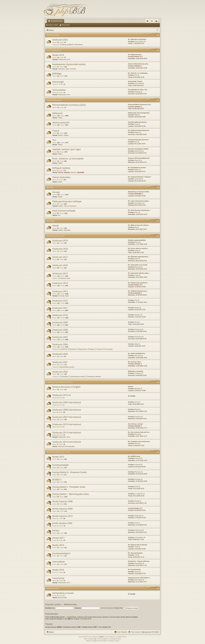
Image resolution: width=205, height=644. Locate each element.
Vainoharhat (58, 578)
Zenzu (136, 212)
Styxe (136, 322)
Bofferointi (57, 113)
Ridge (136, 115)
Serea (136, 486)
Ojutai (136, 259)
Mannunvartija (62, 598)
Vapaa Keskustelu (54, 100)
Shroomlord (138, 337)
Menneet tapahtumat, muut (58, 452)
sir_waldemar (139, 494)
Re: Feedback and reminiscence (139, 441)
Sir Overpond (72, 206)
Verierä (56, 531)
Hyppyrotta (138, 179)
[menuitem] (147, 21)
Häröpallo (137, 92)
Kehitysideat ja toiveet (66, 367)
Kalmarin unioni (64, 278)
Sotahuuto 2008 (60, 330)
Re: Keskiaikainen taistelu (137, 168)
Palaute (91, 349)
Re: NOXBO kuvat (134, 456)
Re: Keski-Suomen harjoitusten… (139, 210)
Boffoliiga (57, 74)
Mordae (137, 308)
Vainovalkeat (138, 83)
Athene (137, 443)
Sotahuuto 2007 (60, 337)
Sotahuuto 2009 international (67, 402)
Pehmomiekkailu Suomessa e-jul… (140, 104)
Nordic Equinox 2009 (62, 509)
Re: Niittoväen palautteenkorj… (139, 257)
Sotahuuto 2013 (60, 291)
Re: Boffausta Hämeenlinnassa (139, 130)
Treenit (56, 131)
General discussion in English (66, 387)
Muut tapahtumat (54, 50)
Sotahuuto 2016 (60, 265)
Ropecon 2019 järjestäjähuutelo (139, 158)
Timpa (136, 124)
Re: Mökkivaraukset (135, 55)
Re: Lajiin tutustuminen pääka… (139, 201)
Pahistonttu (138, 329)
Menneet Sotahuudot (55, 236)
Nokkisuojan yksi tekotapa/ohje (139, 113)
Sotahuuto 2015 (60, 273)
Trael (136, 555)
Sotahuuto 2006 (60, 344)
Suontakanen (139, 203)
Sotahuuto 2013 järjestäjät (66, 446)
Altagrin (137, 132)
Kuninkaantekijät (60, 465)
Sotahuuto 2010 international (67, 424)
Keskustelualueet (57, 21)
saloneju (137, 66)
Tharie (136, 547)
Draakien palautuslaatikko (137, 240)
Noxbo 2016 (58, 55)
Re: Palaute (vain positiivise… (138, 283)
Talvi (109, 627)
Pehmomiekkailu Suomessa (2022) (69, 105)
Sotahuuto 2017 (60, 257)
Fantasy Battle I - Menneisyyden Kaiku (71, 494)
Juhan (136, 523)
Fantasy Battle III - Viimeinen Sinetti (69, 472)
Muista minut (120, 608)
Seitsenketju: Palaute (135, 81)
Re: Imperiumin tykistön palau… (139, 273)
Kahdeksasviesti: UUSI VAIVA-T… (139, 578)
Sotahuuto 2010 (60, 315)
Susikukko (61, 69)
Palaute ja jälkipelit (67, 45)
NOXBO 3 (57, 480)
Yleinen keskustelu (61, 177)
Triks (136, 75)
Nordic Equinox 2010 (62, 516)
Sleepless (137, 315)
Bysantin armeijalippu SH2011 (138, 149)
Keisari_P (138, 57)
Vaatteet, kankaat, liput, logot (66, 149)
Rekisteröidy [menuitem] (157, 22)
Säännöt (63, 349)
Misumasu (138, 267)
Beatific (60, 135)
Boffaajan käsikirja (61, 168)
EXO (136, 142)
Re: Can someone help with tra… (139, 432)
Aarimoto (73, 172)
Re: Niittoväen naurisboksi (137, 39)
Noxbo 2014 (58, 545)
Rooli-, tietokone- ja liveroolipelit (68, 159)
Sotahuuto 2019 (60, 241)
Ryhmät (50, 187)
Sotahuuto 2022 (60, 372)
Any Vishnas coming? (136, 424)
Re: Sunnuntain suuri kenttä (138, 265)
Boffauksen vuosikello (136, 371)
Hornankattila (59, 90)
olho (136, 227)
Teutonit (98, 349)
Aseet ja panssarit (61, 123)
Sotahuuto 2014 (60, 283)
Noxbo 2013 (58, 457)
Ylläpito (60, 118)
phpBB (101, 637)
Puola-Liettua (108, 349)
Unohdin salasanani (107, 608)
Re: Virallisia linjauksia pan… (138, 291)
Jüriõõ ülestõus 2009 (62, 523)
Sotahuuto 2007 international (67, 417)
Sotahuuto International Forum (60, 382)
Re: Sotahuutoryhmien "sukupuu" (140, 177)
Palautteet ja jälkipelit (93, 377)
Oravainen (138, 417)
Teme (68, 59)
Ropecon (137, 160)
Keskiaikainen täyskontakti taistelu (69, 64)
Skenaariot (72, 349)
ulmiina (137, 572)
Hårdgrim (137, 389)
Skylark (137, 409)
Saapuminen (82, 349)
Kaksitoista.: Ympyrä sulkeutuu (139, 561)
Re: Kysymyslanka (134, 569)
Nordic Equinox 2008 (62, 501)
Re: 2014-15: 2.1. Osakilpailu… (138, 73)
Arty (95, 639)
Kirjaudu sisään (53, 25)
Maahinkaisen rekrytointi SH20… (139, 192)
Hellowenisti (62, 59)
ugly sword (138, 355)
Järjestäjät (51, 221)
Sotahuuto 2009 (60, 322)
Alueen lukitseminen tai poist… (139, 64)
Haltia (136, 344)
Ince (59, 215)
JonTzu (61, 172)
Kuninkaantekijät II (61, 553)
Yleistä (55, 226)
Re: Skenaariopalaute (135, 553)
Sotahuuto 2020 (60, 354)
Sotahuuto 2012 (60, 301)
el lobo (136, 275)
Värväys (56, 192)
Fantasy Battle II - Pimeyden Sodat (69, 487)
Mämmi (137, 242)
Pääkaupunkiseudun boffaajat (67, 201)
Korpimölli (137, 465)
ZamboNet (81, 172)
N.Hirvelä (73, 69)
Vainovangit (58, 82)
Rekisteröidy (66, 25)
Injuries (131, 386)
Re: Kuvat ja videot (134, 362)
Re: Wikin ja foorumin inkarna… (139, 225)
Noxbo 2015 (58, 570)
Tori (54, 140)
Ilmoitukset (79, 45)
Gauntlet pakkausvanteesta (137, 122)
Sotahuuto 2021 (60, 362)
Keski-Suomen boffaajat (64, 211)
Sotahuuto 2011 (60, 308)
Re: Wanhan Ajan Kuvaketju (137, 545)
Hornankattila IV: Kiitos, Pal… (138, 90)
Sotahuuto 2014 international (67, 442)
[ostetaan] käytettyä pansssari (138, 140)
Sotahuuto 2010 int (62, 395)
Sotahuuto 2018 (60, 249)
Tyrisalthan (138, 373)
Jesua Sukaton (139, 41)
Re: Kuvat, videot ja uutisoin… (138, 248)
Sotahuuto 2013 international (67, 433)
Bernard (137, 434)
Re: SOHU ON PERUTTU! (137, 354)
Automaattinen (139, 537)
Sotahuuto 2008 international (67, 410)
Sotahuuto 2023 (60, 40)
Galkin (136, 250)
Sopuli (67, 296)
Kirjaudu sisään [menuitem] (153, 22)
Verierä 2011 (58, 538)
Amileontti (137, 458)
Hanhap (137, 501)
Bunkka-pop (138, 530)
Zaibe (67, 69)
